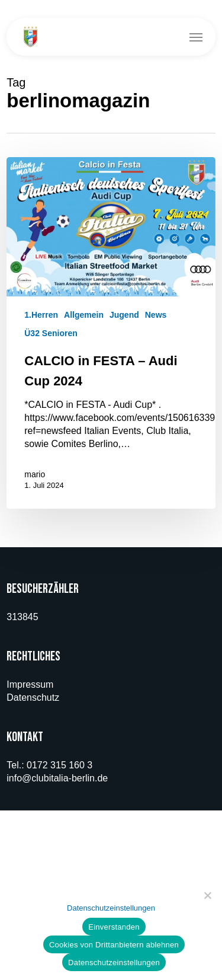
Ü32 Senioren (51, 333)
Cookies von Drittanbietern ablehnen (114, 945)
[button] (196, 37)
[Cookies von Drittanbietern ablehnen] (207, 895)
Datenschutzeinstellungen (111, 908)
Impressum (30, 684)
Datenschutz (33, 698)
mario (35, 474)
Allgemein (84, 315)
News (156, 315)
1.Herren (41, 315)
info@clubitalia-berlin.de (57, 778)
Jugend (124, 315)
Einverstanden (114, 927)
